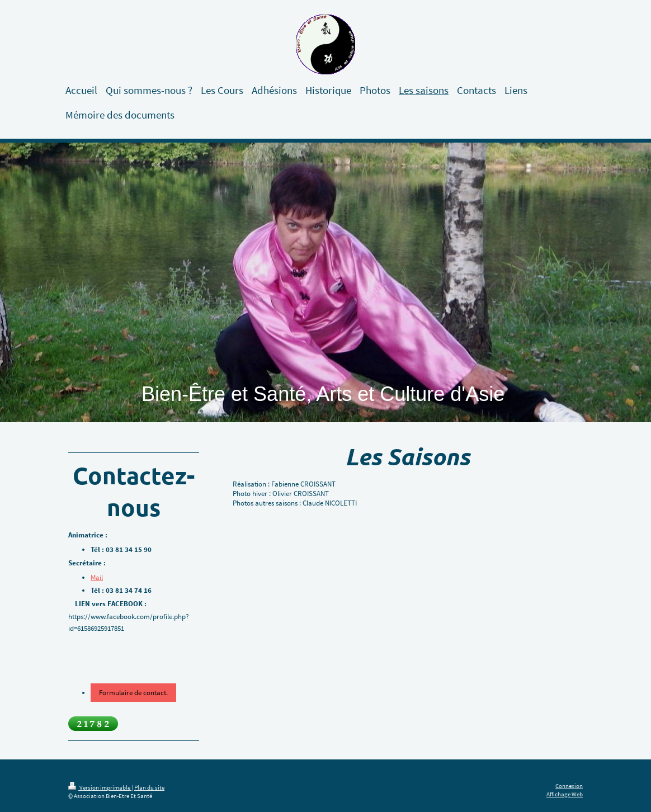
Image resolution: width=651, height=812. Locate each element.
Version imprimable (100, 787)
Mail (97, 577)
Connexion (569, 786)
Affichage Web (565, 794)
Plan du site (149, 787)
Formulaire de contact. (133, 693)
